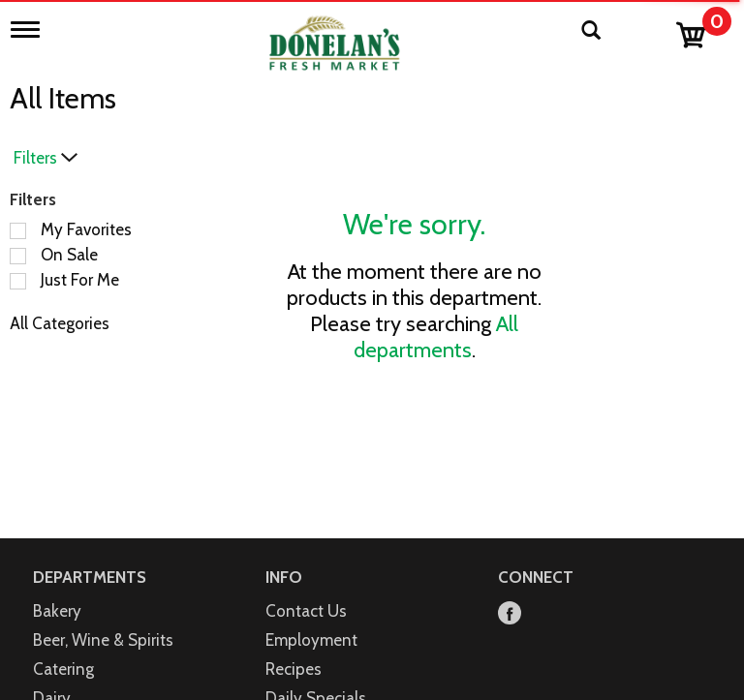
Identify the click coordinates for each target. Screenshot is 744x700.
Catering (63, 669)
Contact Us (306, 611)
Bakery (57, 611)
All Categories (60, 323)
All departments (436, 337)
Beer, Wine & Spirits (103, 640)
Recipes (294, 669)
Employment (311, 640)
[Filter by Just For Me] (18, 281)
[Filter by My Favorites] (18, 231)
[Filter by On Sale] (18, 256)
